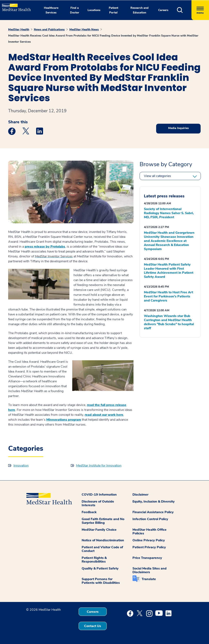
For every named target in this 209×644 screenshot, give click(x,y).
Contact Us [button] (93, 626)
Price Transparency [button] (147, 558)
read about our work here (104, 415)
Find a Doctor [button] (75, 10)
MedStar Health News (84, 29)
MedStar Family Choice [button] (99, 530)
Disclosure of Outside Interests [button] (98, 503)
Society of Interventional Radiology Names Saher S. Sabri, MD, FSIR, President (169, 213)
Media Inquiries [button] (178, 128)
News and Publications (49, 29)
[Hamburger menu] (200, 10)
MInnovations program (64, 420)
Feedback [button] (89, 512)
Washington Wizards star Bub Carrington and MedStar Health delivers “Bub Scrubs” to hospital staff (169, 322)
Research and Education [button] (140, 10)
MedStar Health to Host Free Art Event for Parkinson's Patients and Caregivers (168, 296)
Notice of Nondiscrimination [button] (103, 540)
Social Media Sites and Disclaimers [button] (150, 570)
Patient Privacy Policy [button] (149, 547)
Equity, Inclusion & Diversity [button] (154, 502)
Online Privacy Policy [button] (149, 540)
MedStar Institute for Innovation (99, 466)
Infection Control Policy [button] (150, 519)
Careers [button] (163, 10)
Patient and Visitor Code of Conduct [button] (102, 549)
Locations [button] (94, 10)
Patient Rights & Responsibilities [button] (94, 560)
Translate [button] (149, 579)
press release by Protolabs (45, 247)
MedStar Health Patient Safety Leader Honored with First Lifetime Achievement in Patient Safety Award (169, 271)
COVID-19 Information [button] (99, 495)
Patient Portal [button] (113, 10)
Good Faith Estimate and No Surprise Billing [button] (103, 521)
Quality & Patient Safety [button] (100, 568)
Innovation (21, 466)
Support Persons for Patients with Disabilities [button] (101, 581)
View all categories (157, 176)
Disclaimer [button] (140, 495)
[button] (184, 10)
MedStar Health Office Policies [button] (150, 532)
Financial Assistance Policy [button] (153, 512)
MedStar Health (19, 29)
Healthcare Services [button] (51, 10)
